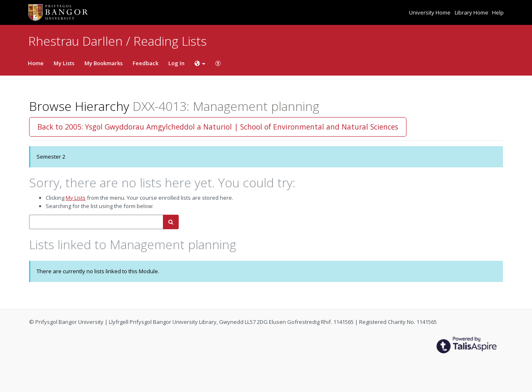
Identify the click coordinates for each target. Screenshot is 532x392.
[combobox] (96, 222)
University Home (430, 12)
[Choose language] (200, 63)
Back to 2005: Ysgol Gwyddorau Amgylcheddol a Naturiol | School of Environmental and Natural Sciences (218, 127)
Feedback (145, 63)
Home (36, 63)
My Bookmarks (103, 63)
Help (498, 12)
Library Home (472, 12)
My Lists (64, 63)
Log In (176, 63)
